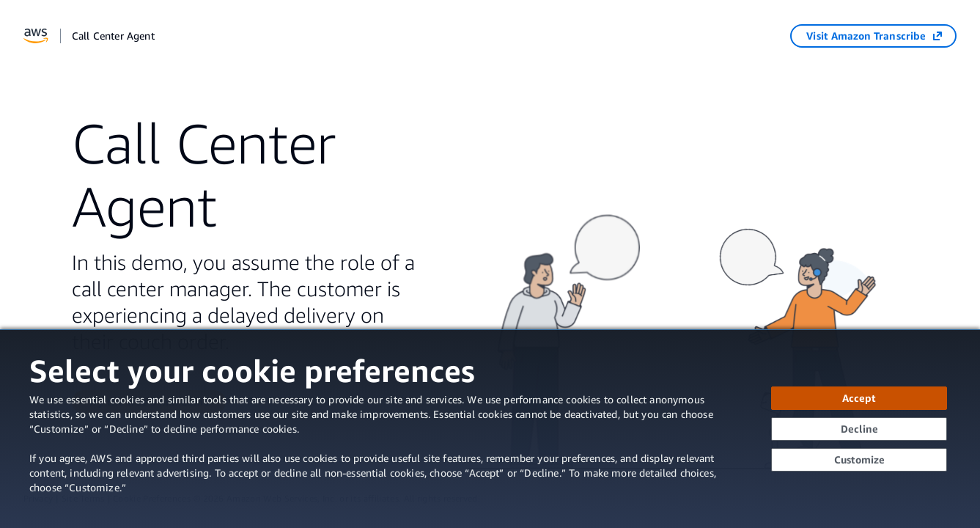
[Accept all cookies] (859, 398)
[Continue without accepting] (859, 429)
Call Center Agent (113, 36)
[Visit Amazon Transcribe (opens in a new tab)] (873, 36)
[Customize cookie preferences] (859, 460)
